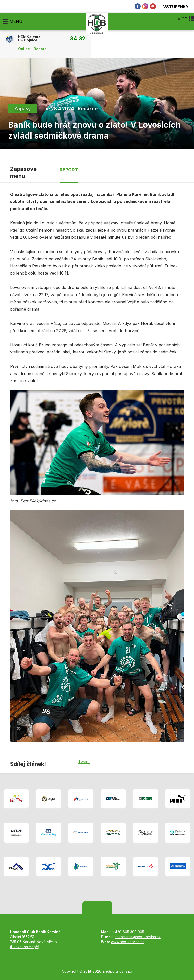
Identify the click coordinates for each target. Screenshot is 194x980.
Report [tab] (69, 170)
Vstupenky (173, 6)
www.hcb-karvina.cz (128, 942)
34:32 (78, 38)
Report (40, 49)
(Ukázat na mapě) (25, 947)
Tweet (84, 761)
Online (24, 49)
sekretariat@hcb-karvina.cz (138, 937)
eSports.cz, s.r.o (119, 971)
